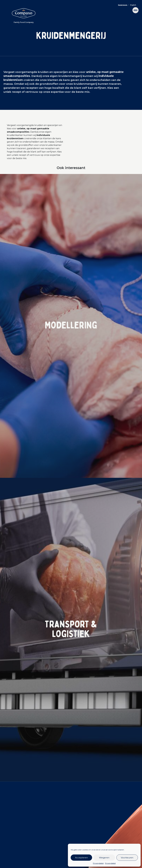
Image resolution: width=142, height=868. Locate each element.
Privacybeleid (98, 863)
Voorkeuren (127, 858)
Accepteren (81, 858)
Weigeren (104, 858)
